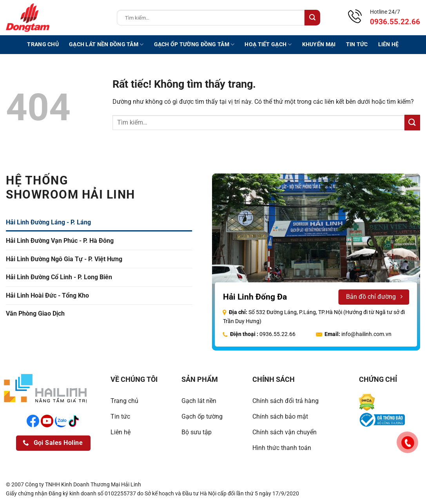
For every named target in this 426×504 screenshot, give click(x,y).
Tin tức (357, 44)
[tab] (99, 222)
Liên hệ (389, 44)
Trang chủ (43, 44)
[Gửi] (312, 18)
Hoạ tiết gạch (268, 44)
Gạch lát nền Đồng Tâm (106, 44)
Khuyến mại (319, 44)
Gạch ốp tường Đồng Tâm (194, 44)
